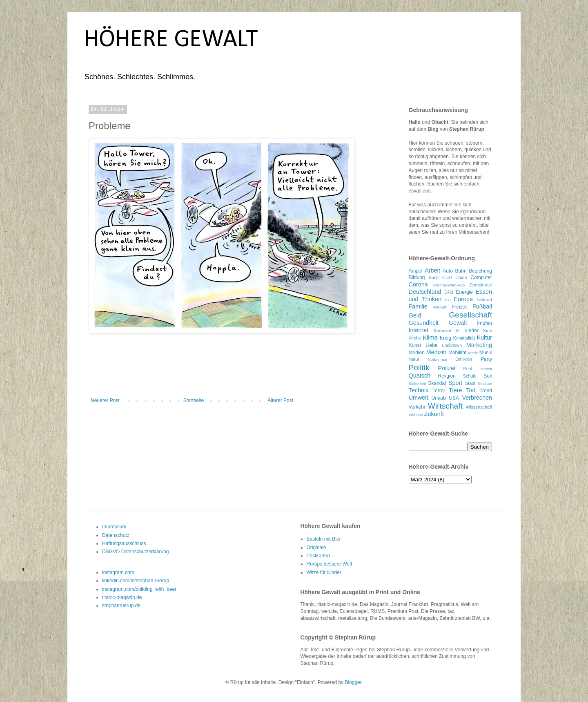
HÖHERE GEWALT (171, 40)
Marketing (479, 345)
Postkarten (318, 556)
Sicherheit (418, 383)
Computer (481, 277)
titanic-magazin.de (122, 597)
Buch (434, 277)
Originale (316, 548)
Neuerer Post (105, 400)
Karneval (442, 331)
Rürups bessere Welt (330, 564)
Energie (464, 292)
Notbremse (438, 359)
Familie (418, 306)
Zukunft (434, 414)
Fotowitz (440, 307)
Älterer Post (280, 400)
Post (468, 369)
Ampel (416, 271)
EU (448, 300)
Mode (473, 353)
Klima (430, 338)
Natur (414, 359)
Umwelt (419, 398)
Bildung (417, 277)
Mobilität (458, 353)
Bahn (461, 271)
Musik (486, 353)
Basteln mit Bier (324, 539)
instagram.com (118, 572)
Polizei (447, 368)
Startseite (194, 400)
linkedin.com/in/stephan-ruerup (136, 581)
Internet (419, 330)
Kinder (471, 331)
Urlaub (439, 398)
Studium (485, 383)
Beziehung (480, 271)
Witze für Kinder (324, 572)
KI (458, 331)
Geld (415, 315)
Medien (417, 353)
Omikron (464, 359)
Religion (447, 376)
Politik (419, 368)
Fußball (482, 306)
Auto (448, 271)
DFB (449, 292)
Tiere (455, 390)
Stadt (470, 383)
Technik (419, 390)
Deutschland (425, 292)
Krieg (445, 338)
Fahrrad (484, 300)
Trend (486, 391)
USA (454, 398)
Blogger (353, 682)
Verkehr (417, 407)
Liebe (431, 345)
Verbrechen (477, 398)
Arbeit (432, 271)
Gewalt (458, 323)
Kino (488, 331)
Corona (418, 284)
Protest (486, 369)
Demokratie (481, 285)
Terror (439, 391)
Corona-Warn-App (449, 285)
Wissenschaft (479, 407)
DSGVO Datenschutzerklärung (135, 552)
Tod (471, 390)
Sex (488, 376)
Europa (463, 299)
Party (486, 359)
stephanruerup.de (121, 606)
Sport (455, 383)
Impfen (484, 323)
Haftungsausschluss (124, 543)
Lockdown (452, 345)
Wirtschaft (445, 406)
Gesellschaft (470, 315)
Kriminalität (464, 338)
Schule (470, 376)
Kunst (415, 345)
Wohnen (416, 415)
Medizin (437, 352)
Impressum (114, 527)
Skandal (437, 383)
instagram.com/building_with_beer (139, 589)
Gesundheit (424, 323)
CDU (447, 277)
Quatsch (420, 376)
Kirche (415, 338)
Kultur (484, 338)
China (461, 277)
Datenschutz (116, 535)
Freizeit (460, 307)
